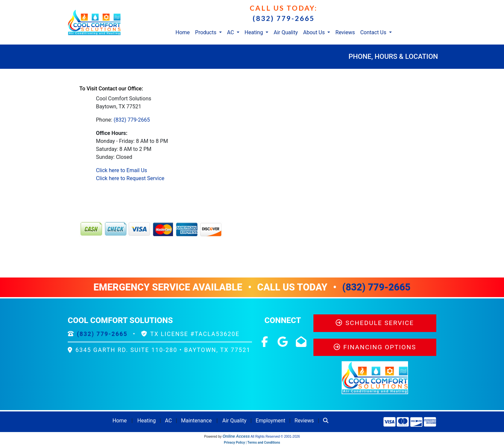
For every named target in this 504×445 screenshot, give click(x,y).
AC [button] (231, 32)
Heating (147, 421)
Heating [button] (255, 32)
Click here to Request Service (130, 178)
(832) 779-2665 (284, 18)
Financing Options (375, 347)
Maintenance (196, 421)
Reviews (345, 32)
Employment (270, 421)
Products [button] (207, 32)
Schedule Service (375, 323)
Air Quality (286, 32)
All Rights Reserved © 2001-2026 (275, 437)
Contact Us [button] (374, 32)
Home (182, 32)
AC (168, 421)
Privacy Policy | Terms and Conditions (252, 443)
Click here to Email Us (122, 170)
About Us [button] (315, 32)
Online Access (236, 436)
